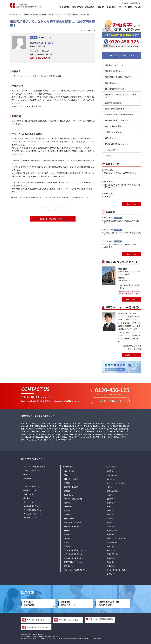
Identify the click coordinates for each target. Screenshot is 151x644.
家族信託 (67, 542)
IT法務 (109, 494)
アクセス (138, 7)
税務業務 (67, 546)
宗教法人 (110, 573)
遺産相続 (67, 502)
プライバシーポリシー (32, 513)
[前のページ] (43, 210)
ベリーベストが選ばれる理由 (34, 466)
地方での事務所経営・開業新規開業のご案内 (109, 603)
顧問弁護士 (111, 471)
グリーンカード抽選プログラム (75, 569)
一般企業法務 (111, 474)
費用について (28, 474)
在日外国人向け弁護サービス (74, 553)
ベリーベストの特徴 (125, 7)
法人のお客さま (77, 7)
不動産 (109, 522)
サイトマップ (28, 501)
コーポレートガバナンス (115, 482)
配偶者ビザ (68, 565)
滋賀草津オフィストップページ (33, 458)
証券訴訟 (67, 534)
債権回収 (67, 530)
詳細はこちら (131, 299)
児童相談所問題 (70, 518)
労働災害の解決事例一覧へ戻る (53, 219)
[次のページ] (62, 210)
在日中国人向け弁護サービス (74, 550)
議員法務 (110, 565)
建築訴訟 (110, 526)
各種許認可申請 (112, 553)
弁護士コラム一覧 (30, 490)
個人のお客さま (64, 7)
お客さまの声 (28, 494)
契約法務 (110, 478)
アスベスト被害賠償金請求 (73, 498)
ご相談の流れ (111, 7)
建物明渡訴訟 (111, 530)
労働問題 (67, 474)
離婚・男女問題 (70, 471)
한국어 (139, 3)
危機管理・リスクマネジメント (118, 538)
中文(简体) (133, 3)
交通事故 (67, 482)
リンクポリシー (29, 517)
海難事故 (67, 538)
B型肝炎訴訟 (69, 494)
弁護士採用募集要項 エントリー (69, 603)
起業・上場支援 (112, 490)
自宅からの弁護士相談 (32, 486)
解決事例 (27, 498)
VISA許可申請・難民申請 (73, 557)
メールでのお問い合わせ (32, 509)
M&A (108, 486)
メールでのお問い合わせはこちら (121, 55)
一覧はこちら (131, 204)
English (126, 3)
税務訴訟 (110, 506)
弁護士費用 (101, 7)
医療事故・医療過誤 (71, 526)
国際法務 (110, 550)
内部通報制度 (111, 542)
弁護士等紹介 (90, 7)
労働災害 (67, 490)
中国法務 (110, 546)
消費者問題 (68, 506)
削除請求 (67, 510)
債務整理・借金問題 (71, 486)
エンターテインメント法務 (116, 569)
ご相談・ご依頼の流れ (32, 470)
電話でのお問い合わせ (32, 505)
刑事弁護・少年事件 (71, 478)
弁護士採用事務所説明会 (29, 603)
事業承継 (110, 557)
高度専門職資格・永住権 (73, 561)
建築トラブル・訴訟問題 (73, 522)
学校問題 (67, 514)
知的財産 (110, 518)
